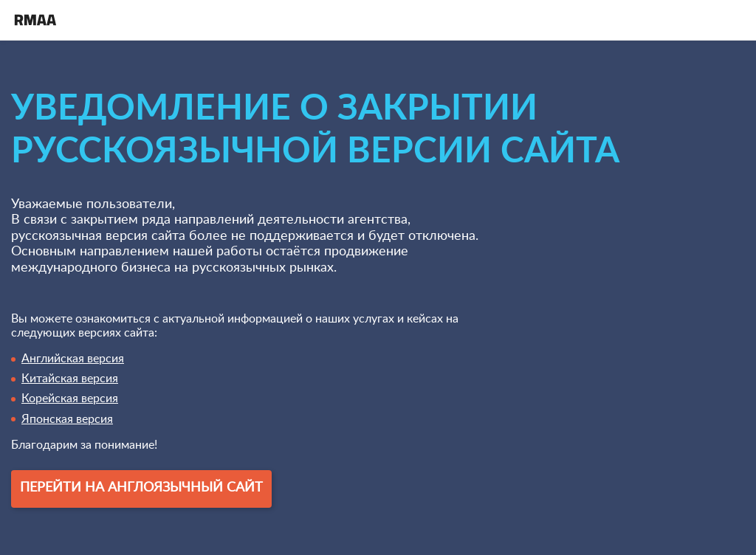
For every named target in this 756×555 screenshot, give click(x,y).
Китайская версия (70, 379)
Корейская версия (70, 399)
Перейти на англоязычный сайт (141, 488)
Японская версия (67, 419)
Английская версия (73, 359)
